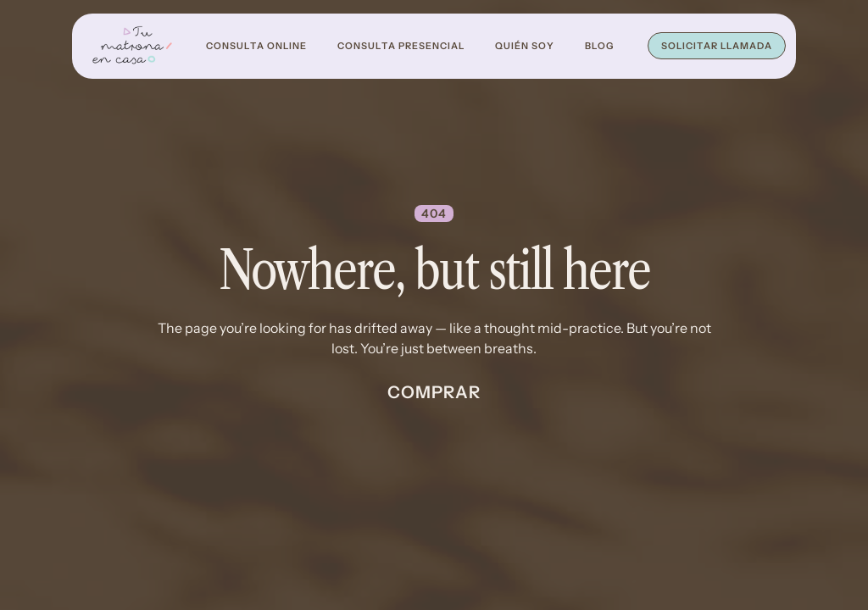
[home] (132, 46)
